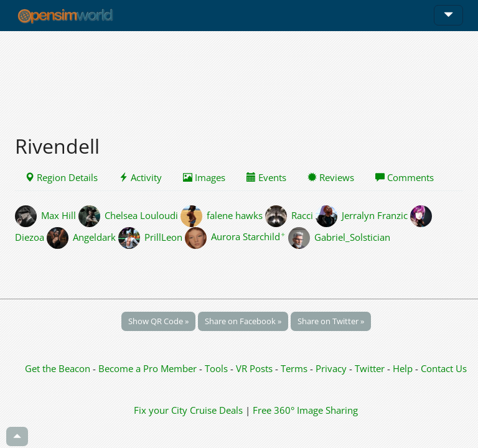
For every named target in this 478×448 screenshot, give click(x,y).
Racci (302, 215)
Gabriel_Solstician (352, 236)
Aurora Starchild (248, 236)
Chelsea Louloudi (141, 215)
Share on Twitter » (331, 321)
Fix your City (161, 410)
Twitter (370, 368)
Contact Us (444, 368)
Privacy (331, 368)
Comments (405, 177)
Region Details (61, 177)
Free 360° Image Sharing (305, 410)
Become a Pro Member (149, 368)
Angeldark (94, 236)
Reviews (331, 177)
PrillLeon (163, 236)
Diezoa (30, 236)
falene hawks (235, 215)
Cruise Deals (216, 410)
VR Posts (255, 368)
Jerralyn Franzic (375, 215)
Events (266, 177)
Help (403, 368)
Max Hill (59, 215)
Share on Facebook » (243, 321)
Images (204, 177)
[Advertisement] (239, 76)
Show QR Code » (158, 321)
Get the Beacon (58, 368)
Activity (140, 177)
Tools (218, 368)
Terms (295, 368)
